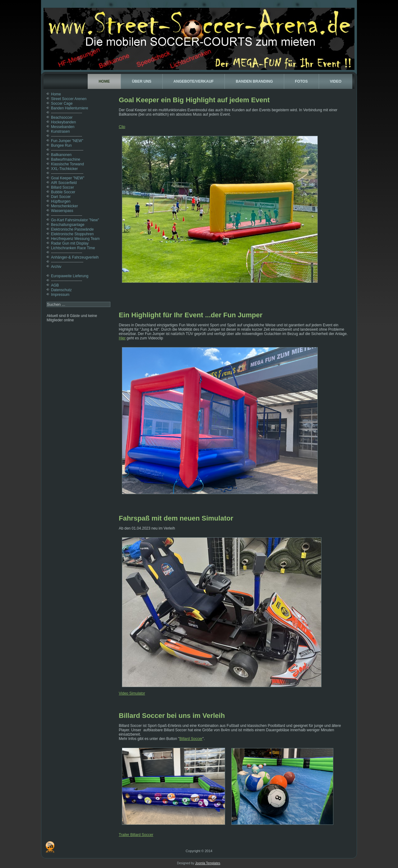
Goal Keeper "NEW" (68, 178)
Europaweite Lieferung (70, 276)
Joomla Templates (208, 863)
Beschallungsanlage (68, 225)
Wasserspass (62, 211)
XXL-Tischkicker (64, 169)
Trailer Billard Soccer (136, 835)
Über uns (142, 81)
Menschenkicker (65, 206)
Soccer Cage (62, 103)
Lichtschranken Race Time (73, 248)
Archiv (56, 267)
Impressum (60, 295)
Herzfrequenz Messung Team (75, 239)
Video (336, 81)
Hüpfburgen (61, 201)
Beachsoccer (62, 117)
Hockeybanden (63, 122)
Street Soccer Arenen (69, 99)
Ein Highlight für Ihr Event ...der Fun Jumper (191, 315)
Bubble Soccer (63, 192)
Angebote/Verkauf (194, 81)
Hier (122, 338)
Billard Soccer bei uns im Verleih (172, 716)
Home (104, 81)
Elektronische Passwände (72, 229)
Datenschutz (61, 290)
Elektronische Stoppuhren (72, 234)
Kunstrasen (60, 131)
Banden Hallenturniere (69, 108)
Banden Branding (254, 81)
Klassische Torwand (67, 164)
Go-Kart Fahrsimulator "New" (75, 220)
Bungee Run (61, 145)
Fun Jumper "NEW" (67, 141)
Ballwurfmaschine (66, 159)
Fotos (301, 81)
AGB (55, 285)
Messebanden (63, 127)
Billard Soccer (62, 187)
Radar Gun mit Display (70, 243)
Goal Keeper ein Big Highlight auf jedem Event (194, 100)
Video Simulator (132, 693)
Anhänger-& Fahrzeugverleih (75, 257)
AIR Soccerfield (64, 183)
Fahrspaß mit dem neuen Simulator (176, 518)
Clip (122, 127)
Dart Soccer (61, 197)
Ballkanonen (61, 155)
